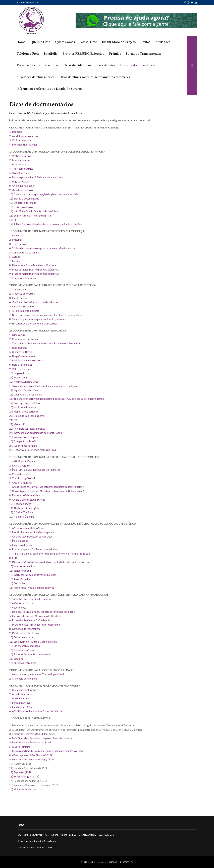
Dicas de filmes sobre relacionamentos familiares (95, 77)
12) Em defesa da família (23, 203)
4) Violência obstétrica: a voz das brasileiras (34, 302)
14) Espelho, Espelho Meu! (24, 390)
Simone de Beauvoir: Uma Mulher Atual (34, 734)
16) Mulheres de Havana (23, 789)
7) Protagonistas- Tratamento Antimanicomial (35, 625)
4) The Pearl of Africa (21, 169)
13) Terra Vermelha (20, 579)
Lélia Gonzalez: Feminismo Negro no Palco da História (42, 738)
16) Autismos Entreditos (23, 663)
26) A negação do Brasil (22, 441)
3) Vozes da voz (18, 608)
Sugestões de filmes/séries (36, 77)
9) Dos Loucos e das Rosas (24, 633)
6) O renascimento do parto (24, 311)
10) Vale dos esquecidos (22, 566)
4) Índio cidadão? (19, 541)
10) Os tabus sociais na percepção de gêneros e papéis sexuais (44, 194)
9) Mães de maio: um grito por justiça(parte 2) (34, 274)
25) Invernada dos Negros (24, 437)
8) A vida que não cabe (21, 186)
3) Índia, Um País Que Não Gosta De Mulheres (35, 470)
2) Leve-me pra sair (20, 160)
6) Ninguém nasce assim (22, 356)
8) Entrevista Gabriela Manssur (27, 495)
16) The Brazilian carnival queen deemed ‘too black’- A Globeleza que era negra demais (57, 399)
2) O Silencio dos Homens (23, 679)
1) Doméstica (17, 235)
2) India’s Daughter (20, 465)
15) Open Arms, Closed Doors (26, 394)
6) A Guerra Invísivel (21, 483)
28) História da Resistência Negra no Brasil (33, 450)
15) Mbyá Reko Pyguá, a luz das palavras (32, 588)
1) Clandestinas (18, 289)
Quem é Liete (40, 42)
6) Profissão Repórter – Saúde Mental (30, 620)
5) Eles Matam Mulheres (23, 707)
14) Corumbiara (18, 583)
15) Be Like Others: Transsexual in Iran (31, 216)
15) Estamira (16, 659)
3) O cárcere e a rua (20, 140)
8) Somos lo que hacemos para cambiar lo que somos (38, 319)
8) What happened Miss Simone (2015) (31, 755)
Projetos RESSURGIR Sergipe (83, 54)
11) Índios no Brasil (20, 571)
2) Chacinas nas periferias (23, 339)
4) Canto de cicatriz (20, 474)
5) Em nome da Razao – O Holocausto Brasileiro (36, 616)
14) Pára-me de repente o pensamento (30, 654)
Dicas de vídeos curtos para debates (89, 65)
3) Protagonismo (19, 164)
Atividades (163, 42)
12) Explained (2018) (21, 772)
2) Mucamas (16, 240)
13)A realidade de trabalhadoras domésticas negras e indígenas (44, 386)
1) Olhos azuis (17, 335)
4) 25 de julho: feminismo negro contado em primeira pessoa (42, 248)
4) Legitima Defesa (20, 703)
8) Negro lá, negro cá (21, 365)
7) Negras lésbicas (19, 181)
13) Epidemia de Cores (22, 650)
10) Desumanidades (20, 504)
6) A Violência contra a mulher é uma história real (37, 711)
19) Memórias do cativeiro (24, 412)
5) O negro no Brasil (20, 352)
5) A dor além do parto (21, 306)
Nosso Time (88, 42)
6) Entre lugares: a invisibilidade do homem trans (36, 177)
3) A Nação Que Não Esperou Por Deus (31, 537)
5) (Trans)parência (19, 173)
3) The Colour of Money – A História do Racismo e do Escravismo (45, 343)
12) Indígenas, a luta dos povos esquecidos (33, 575)
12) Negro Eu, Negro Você (24, 382)
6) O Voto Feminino (20, 747)
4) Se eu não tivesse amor (23, 145)
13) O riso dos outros (21, 207)
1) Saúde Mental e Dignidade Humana (30, 599)
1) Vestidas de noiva (20, 156)
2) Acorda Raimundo (20, 694)
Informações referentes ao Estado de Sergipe (49, 89)
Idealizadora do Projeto (119, 42)
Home (21, 42)
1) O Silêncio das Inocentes (24, 690)
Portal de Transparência (143, 54)
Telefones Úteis (28, 54)
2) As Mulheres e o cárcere (24, 136)
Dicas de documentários (138, 65)
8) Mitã (13, 558)
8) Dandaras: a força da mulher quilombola (33, 265)
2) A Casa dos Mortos (21, 603)
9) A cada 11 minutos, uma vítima (27, 500)
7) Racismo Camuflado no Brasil (27, 360)
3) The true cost (18, 244)
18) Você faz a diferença (23, 407)
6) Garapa (15, 257)
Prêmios (115, 54)
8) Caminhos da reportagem (24, 629)
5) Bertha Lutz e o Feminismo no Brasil (30, 742)
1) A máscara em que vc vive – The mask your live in (37, 674)
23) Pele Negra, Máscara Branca (27, 429)
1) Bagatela (16, 132)
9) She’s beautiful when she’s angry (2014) (32, 759)
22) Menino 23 (17, 424)
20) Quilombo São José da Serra (27, 416)
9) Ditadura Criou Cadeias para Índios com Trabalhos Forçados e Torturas (50, 562)
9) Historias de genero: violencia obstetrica (33, 323)
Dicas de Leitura (29, 65)
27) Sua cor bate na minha (23, 446)
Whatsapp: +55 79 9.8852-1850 (35, 847)
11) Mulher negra (19, 377)
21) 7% (13, 420)
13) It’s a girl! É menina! (22, 517)
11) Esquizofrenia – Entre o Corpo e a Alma (33, 642)
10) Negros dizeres (20, 373)
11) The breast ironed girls (24, 508)
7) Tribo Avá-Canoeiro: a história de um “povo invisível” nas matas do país (50, 554)
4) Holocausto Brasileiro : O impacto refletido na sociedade (42, 612)
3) (10, 734)
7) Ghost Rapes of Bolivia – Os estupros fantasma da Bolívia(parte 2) (47, 491)
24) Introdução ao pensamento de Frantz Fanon (36, 433)
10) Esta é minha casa (21, 637)
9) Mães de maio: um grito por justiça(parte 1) (34, 270)
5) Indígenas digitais (20, 545)
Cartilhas (52, 65)
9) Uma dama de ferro (21, 190)
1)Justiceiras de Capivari (23, 461)
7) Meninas (15, 261)
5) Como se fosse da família (24, 252)
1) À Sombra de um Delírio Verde (27, 528)
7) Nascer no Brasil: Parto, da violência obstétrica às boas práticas (46, 315)
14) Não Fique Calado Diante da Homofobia (33, 211)
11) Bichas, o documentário (24, 198)
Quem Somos (65, 42)
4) (10, 738)
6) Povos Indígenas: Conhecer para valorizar (34, 549)
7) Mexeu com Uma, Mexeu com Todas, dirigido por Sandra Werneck (47, 751)
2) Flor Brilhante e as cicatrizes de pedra (31, 532)
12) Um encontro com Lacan (24, 646)
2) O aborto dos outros (22, 294)
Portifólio (51, 54)
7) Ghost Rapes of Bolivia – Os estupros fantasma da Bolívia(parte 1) (47, 487)
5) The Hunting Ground (22, 478)
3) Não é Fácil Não (19, 698)
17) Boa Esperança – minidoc (25, 403)
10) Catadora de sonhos (22, 278)
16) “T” (13, 220)
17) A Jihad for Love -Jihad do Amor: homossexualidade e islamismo (46, 224)
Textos (146, 42)
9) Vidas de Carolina (20, 369)
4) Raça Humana (18, 348)
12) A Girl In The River (22, 512)
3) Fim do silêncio (19, 298)
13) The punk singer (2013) (24, 776)
